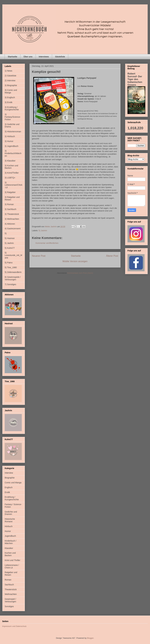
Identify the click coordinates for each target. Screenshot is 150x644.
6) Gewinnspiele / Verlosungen (13, 278)
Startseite (12, 57)
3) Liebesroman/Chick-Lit (14, 185)
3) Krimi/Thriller (12, 173)
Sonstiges (9, 606)
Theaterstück (11, 589)
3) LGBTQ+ (10, 178)
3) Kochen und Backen (11, 167)
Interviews (44, 57)
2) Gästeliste (11, 76)
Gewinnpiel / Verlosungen (10, 600)
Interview (9, 473)
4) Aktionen (10, 224)
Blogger (90, 638)
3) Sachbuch (11, 209)
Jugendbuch (10, 536)
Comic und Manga (13, 483)
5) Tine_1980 (11, 267)
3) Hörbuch (10, 136)
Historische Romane (10, 520)
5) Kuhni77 (10, 248)
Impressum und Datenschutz (14, 626)
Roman (8, 580)
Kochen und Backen (10, 554)
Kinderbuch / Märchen (11, 542)
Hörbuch (9, 526)
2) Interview (10, 80)
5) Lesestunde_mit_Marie (13, 255)
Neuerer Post (39, 256)
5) (6, 233)
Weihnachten (11, 594)
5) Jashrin (43, 231)
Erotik (7, 492)
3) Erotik (9, 102)
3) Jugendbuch (12, 146)
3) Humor (9, 141)
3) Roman (9, 204)
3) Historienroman (13, 132)
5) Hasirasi (10, 238)
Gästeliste (60, 57)
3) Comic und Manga (11, 91)
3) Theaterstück (12, 214)
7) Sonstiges (10, 284)
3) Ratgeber (10, 192)
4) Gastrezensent (13, 229)
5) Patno (9, 263)
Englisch (9, 487)
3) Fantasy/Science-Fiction (13, 117)
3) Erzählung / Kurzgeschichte (12, 108)
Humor (8, 531)
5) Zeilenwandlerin (13, 272)
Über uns (28, 57)
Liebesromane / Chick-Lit (12, 566)
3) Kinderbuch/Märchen (13, 153)
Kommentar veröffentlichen (47, 243)
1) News (8, 71)
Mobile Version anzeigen (75, 261)
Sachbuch (9, 585)
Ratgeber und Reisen (11, 574)
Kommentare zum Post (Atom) (80, 273)
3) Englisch (10, 97)
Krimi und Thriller (12, 560)
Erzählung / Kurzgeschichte (12, 498)
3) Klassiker (10, 161)
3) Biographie (11, 85)
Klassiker (9, 548)
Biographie (10, 478)
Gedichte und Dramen (11, 513)
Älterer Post (112, 256)
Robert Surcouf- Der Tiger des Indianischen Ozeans (135, 79)
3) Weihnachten (12, 219)
